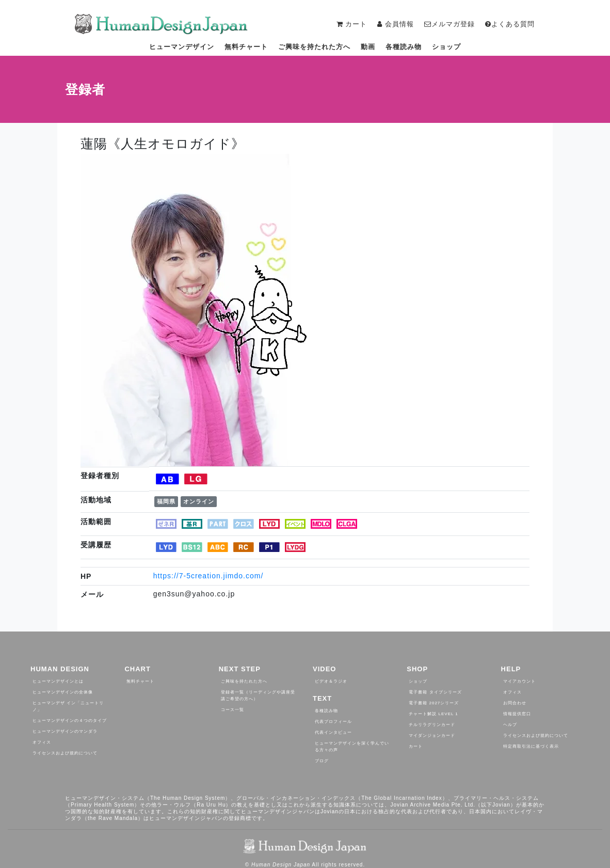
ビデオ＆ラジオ (331, 681)
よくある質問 (510, 24)
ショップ (446, 47)
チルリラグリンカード (432, 725)
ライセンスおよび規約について (65, 753)
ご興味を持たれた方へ (314, 47)
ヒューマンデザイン (182, 47)
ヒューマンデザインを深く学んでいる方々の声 (352, 747)
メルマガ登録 (450, 24)
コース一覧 (232, 710)
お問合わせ (515, 703)
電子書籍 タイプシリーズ (435, 692)
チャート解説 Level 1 (434, 714)
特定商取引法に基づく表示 (531, 746)
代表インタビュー (333, 732)
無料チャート (246, 47)
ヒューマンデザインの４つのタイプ (70, 721)
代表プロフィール (333, 722)
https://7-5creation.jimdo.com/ (208, 576)
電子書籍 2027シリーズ (434, 703)
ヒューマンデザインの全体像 (63, 692)
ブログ (322, 761)
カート (416, 746)
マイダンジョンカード (432, 736)
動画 (368, 47)
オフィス (42, 742)
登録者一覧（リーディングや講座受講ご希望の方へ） (258, 696)
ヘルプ (510, 725)
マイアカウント (519, 681)
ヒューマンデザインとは (58, 681)
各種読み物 (404, 47)
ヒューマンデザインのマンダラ (65, 731)
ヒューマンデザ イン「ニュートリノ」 (68, 706)
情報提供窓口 (517, 714)
